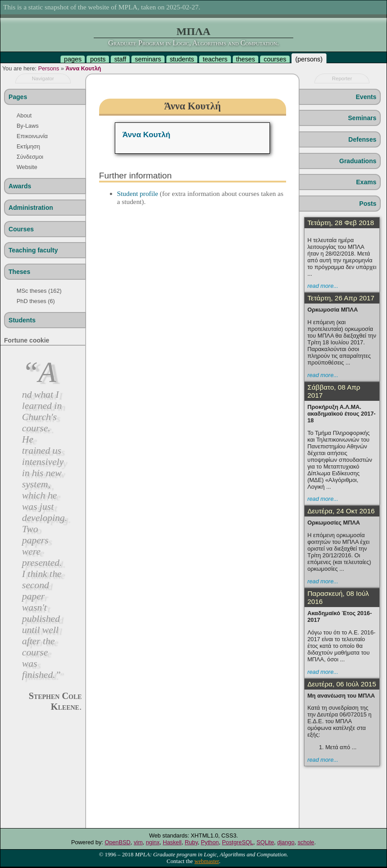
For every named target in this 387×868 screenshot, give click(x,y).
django (286, 842)
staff (120, 59)
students (182, 59)
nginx (153, 842)
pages (73, 59)
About (24, 115)
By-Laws (28, 126)
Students (22, 320)
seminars (148, 59)
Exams (366, 182)
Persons (49, 68)
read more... (323, 286)
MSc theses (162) (39, 291)
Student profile (138, 193)
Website (27, 167)
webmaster (207, 861)
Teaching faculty (33, 250)
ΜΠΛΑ (194, 31)
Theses (20, 272)
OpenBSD (117, 842)
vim (138, 842)
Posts (368, 204)
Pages (18, 97)
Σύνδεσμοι (30, 157)
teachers (215, 59)
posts (98, 59)
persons (309, 59)
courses (275, 59)
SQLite (265, 842)
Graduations (358, 161)
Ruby (191, 842)
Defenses (363, 139)
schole (306, 842)
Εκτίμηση (28, 146)
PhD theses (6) (36, 301)
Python (210, 842)
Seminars (362, 118)
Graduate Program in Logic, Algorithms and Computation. (193, 43)
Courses (21, 229)
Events (366, 97)
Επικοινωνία (32, 136)
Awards (20, 186)
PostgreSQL (238, 842)
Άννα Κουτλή (83, 68)
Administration (31, 208)
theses (245, 59)
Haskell (172, 842)
